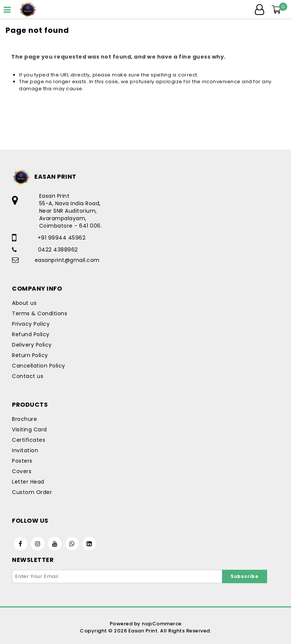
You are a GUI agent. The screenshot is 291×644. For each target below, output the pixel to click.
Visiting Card (29, 429)
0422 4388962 (58, 250)
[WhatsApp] (72, 544)
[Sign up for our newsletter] (117, 576)
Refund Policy (31, 334)
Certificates (29, 440)
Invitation (25, 450)
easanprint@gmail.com (67, 260)
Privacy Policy (31, 324)
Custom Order (32, 492)
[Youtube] (55, 544)
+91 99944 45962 (62, 238)
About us (24, 303)
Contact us (28, 376)
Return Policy (30, 355)
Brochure (24, 419)
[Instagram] (38, 544)
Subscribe (245, 576)
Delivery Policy (32, 345)
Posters (22, 461)
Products (30, 405)
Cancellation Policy (39, 366)
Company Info (37, 289)
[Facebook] (21, 544)
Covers (22, 471)
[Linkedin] (89, 544)
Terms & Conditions (40, 313)
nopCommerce (162, 624)
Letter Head (28, 482)
